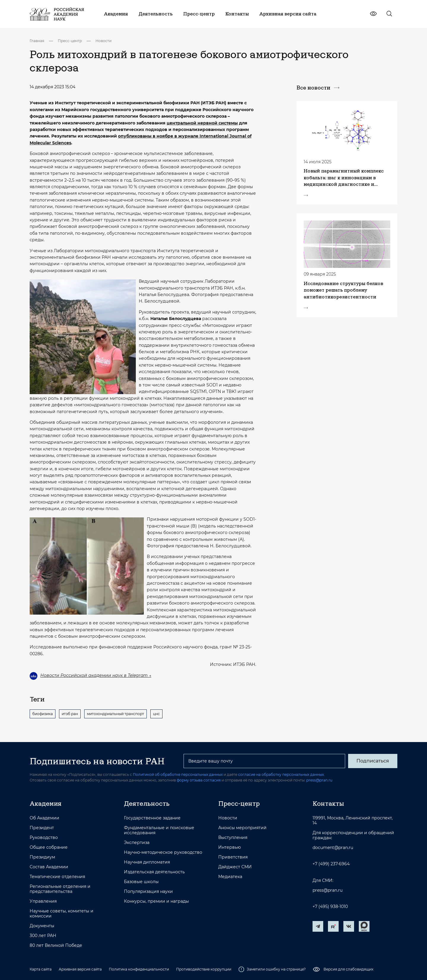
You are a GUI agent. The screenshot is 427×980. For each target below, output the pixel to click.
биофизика (43, 714)
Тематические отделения (57, 877)
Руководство (44, 838)
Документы (42, 926)
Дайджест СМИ (235, 867)
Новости (103, 41)
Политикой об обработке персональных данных (178, 774)
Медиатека (230, 877)
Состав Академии (49, 867)
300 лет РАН (43, 936)
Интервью (230, 847)
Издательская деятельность (154, 872)
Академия (46, 803)
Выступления (233, 838)
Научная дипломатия (147, 862)
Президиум (42, 857)
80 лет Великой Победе (56, 945)
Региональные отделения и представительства (60, 889)
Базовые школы (141, 882)
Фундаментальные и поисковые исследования (159, 830)
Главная (37, 41)
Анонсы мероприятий (242, 828)
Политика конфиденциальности (139, 969)
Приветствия (233, 857)
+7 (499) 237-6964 (331, 864)
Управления (43, 901)
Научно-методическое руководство (163, 852)
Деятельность (147, 803)
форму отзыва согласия (199, 780)
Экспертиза (137, 843)
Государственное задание (152, 818)
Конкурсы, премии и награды (156, 901)
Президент (42, 828)
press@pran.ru (319, 780)
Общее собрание (49, 847)
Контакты (328, 803)
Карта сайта (41, 969)
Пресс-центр (70, 41)
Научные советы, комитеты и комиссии (62, 914)
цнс (156, 714)
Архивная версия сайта (80, 969)
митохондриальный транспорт (115, 714)
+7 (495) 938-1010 (330, 907)
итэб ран (70, 714)
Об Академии (44, 818)
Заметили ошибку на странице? (272, 969)
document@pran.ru (333, 848)
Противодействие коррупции (204, 969)
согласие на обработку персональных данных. (281, 774)
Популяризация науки (148, 892)
